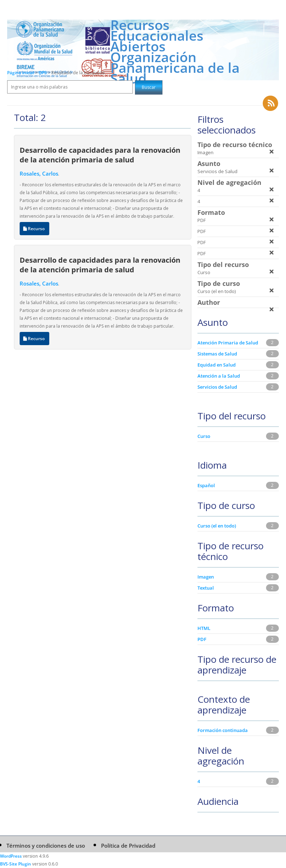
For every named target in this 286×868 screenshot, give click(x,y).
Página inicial (21, 73)
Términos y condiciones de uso (46, 846)
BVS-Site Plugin (16, 864)
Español (206, 485)
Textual (206, 588)
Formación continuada (223, 730)
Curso (204, 436)
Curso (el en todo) (217, 526)
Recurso (34, 229)
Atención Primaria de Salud (228, 343)
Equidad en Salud (217, 365)
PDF (202, 639)
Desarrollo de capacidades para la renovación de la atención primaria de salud (100, 155)
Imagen (206, 577)
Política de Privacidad (128, 846)
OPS (43, 73)
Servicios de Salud (217, 387)
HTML (204, 628)
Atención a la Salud (219, 376)
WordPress (11, 856)
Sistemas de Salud (217, 354)
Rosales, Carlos (39, 173)
